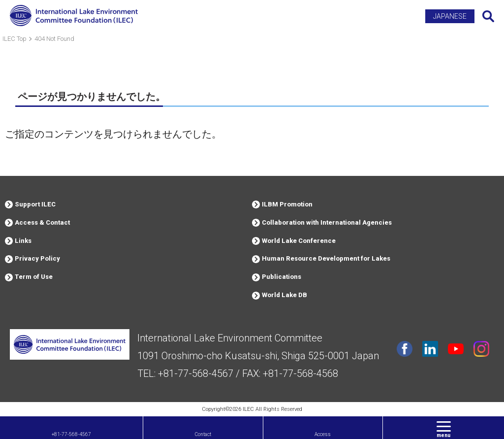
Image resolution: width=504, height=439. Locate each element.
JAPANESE (450, 16)
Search (488, 16)
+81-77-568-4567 (71, 434)
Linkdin (430, 349)
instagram (481, 349)
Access (323, 434)
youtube (456, 349)
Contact (203, 434)
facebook (405, 349)
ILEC (248, 409)
